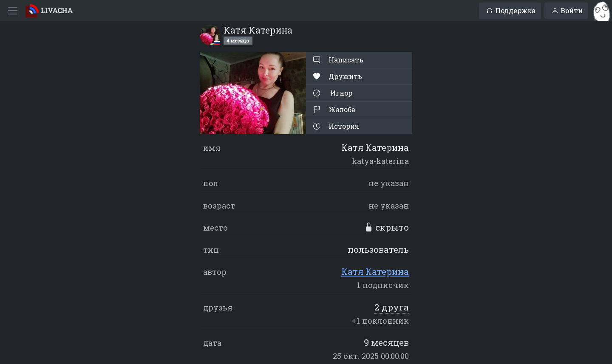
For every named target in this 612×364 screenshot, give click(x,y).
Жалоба (334, 109)
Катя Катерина (375, 271)
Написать (338, 60)
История (336, 126)
